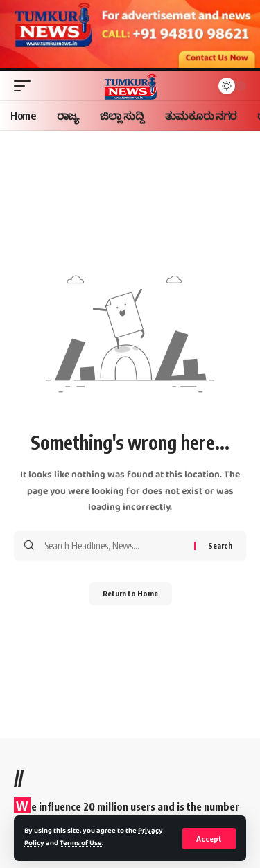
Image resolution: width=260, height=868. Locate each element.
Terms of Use (81, 844)
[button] (209, 839)
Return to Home (130, 593)
